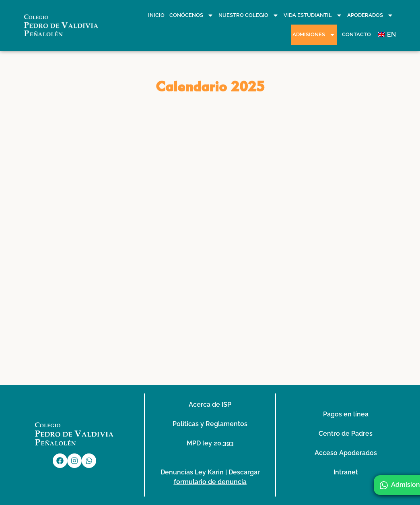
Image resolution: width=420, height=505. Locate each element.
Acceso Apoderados (346, 453)
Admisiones (314, 35)
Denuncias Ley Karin (192, 472)
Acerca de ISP (210, 405)
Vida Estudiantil (313, 15)
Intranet (346, 472)
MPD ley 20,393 (210, 443)
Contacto (356, 34)
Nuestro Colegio (249, 15)
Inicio (156, 15)
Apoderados (370, 15)
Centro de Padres (346, 434)
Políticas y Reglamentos (210, 424)
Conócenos (191, 15)
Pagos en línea (346, 414)
